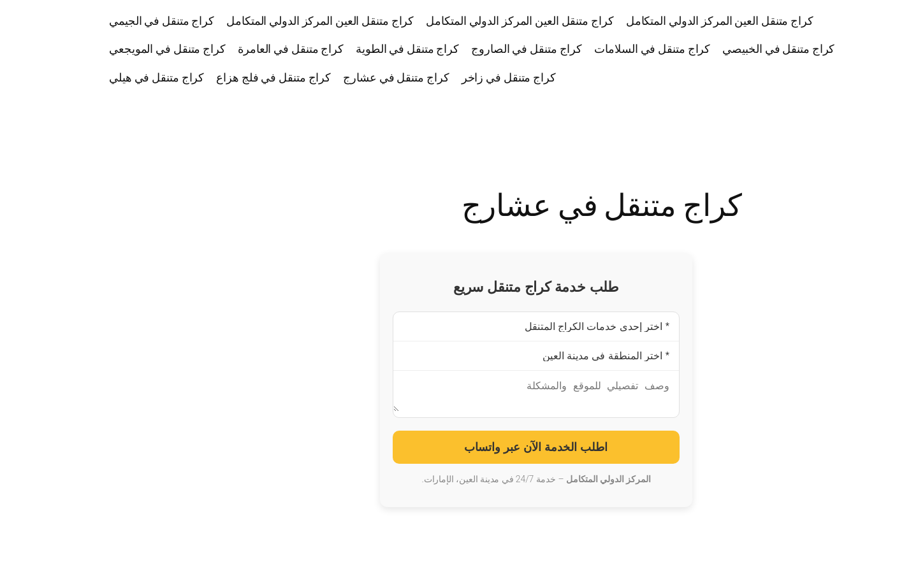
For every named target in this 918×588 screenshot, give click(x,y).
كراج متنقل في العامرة (214, 48)
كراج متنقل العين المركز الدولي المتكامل (643, 20)
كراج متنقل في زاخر (432, 77)
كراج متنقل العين (870, 49)
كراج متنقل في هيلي (79, 77)
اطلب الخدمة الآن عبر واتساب (459, 452)
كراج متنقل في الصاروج (449, 48)
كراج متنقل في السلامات (575, 48)
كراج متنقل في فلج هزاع (196, 77)
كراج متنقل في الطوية (330, 48)
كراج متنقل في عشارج (319, 77)
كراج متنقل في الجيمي (84, 20)
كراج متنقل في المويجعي (90, 48)
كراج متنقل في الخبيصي (701, 48)
